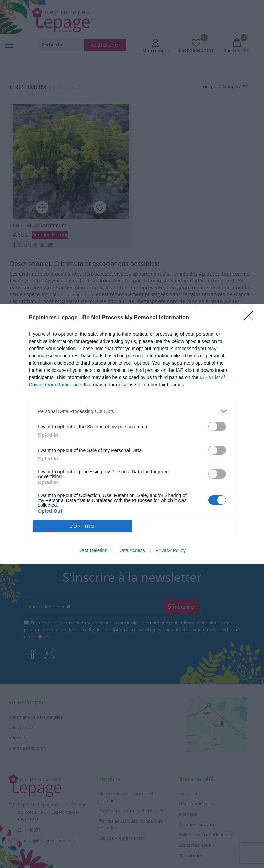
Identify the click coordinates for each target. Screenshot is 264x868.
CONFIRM (82, 526)
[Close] (251, 318)
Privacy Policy (171, 550)
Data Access (132, 550)
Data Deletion (93, 550)
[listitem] (132, 411)
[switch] (217, 426)
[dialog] (132, 434)
